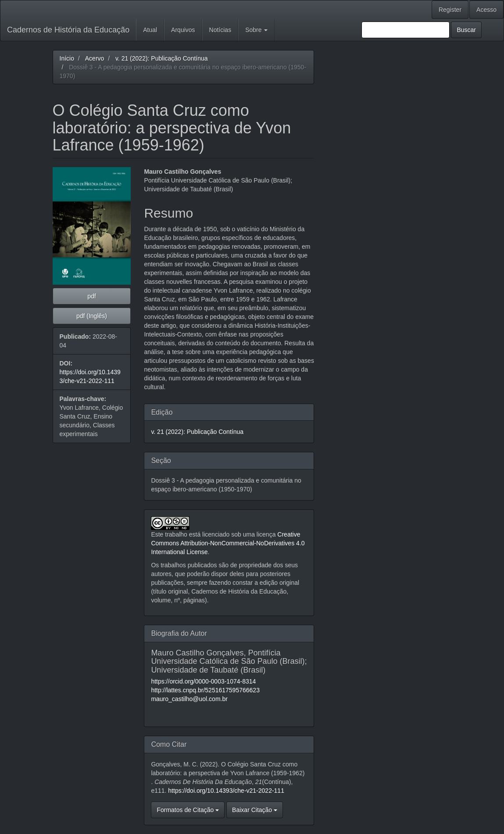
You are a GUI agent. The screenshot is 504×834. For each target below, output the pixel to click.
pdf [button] (91, 296)
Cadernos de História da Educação (68, 30)
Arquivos (183, 30)
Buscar (466, 30)
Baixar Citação (255, 810)
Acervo (95, 58)
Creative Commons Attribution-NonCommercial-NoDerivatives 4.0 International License (228, 543)
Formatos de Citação (188, 810)
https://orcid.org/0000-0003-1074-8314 (203, 681)
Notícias (220, 30)
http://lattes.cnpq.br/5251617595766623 (205, 690)
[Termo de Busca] (406, 30)
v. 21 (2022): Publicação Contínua (162, 58)
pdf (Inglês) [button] (92, 316)
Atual (150, 30)
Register (450, 10)
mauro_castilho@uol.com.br (189, 699)
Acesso (486, 10)
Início (67, 58)
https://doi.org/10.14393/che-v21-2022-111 (226, 791)
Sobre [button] (256, 30)
